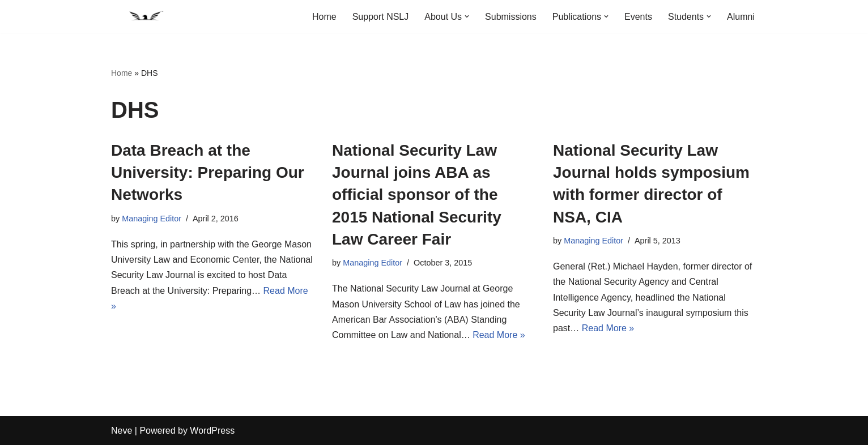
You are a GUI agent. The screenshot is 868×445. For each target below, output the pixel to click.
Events (638, 17)
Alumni (741, 17)
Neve (122, 431)
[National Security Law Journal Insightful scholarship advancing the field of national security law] (145, 16)
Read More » (499, 335)
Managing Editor (152, 219)
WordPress (212, 431)
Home (324, 17)
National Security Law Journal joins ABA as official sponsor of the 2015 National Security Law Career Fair (417, 195)
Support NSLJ (381, 17)
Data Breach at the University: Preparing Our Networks (208, 172)
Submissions (511, 17)
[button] (467, 16)
